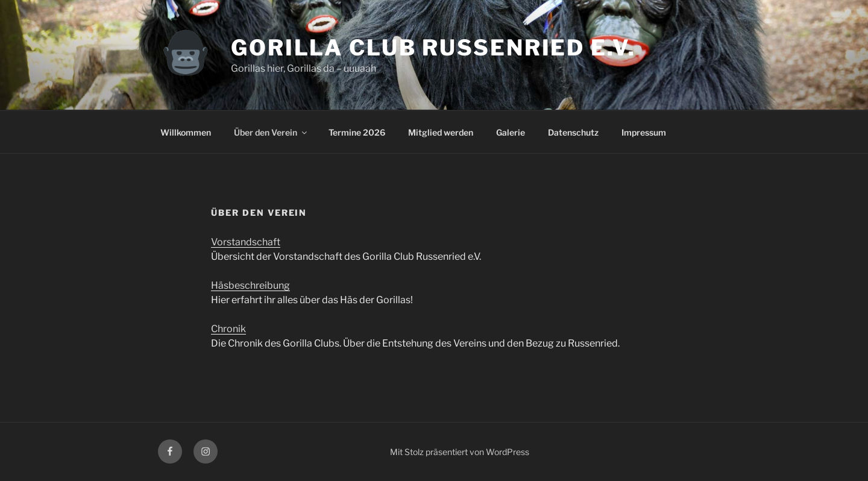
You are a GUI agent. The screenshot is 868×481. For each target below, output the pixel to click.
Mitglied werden (441, 132)
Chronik (228, 329)
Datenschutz (573, 132)
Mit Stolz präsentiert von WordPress (460, 452)
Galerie (511, 132)
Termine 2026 (357, 132)
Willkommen (186, 132)
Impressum (644, 132)
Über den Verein (271, 132)
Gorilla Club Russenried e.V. (433, 48)
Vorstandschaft (246, 242)
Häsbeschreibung (250, 285)
